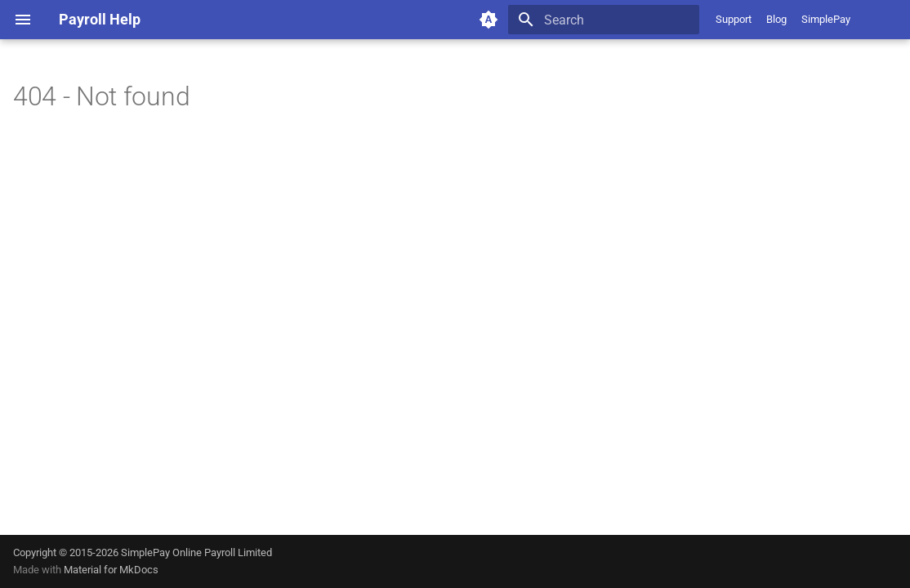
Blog (776, 19)
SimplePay (826, 19)
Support (734, 19)
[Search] (604, 20)
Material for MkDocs (111, 570)
